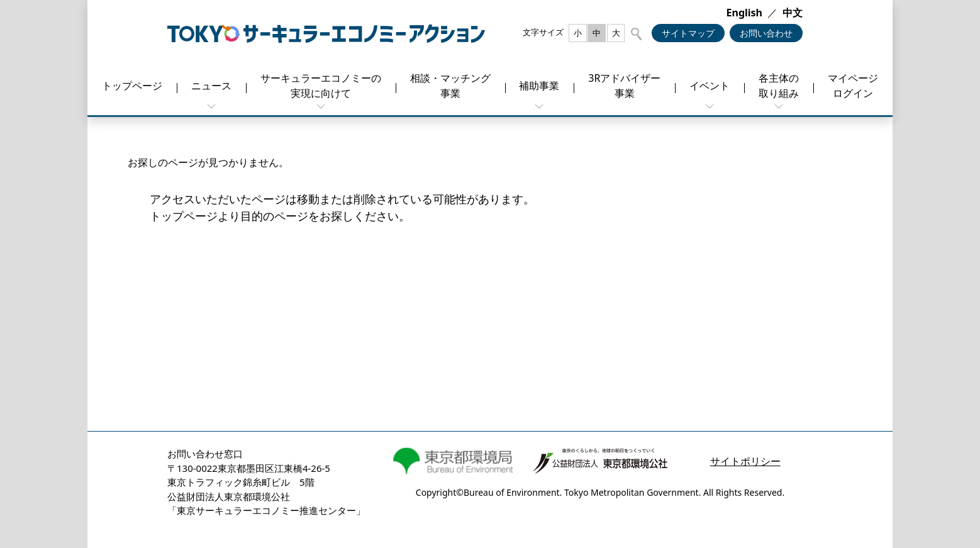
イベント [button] (710, 86)
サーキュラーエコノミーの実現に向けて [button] (321, 86)
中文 (793, 13)
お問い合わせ (766, 33)
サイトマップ (688, 33)
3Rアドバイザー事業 (624, 86)
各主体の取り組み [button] (779, 86)
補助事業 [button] (539, 86)
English (744, 13)
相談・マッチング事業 (450, 86)
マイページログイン (853, 86)
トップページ (132, 86)
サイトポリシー (745, 461)
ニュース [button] (211, 86)
